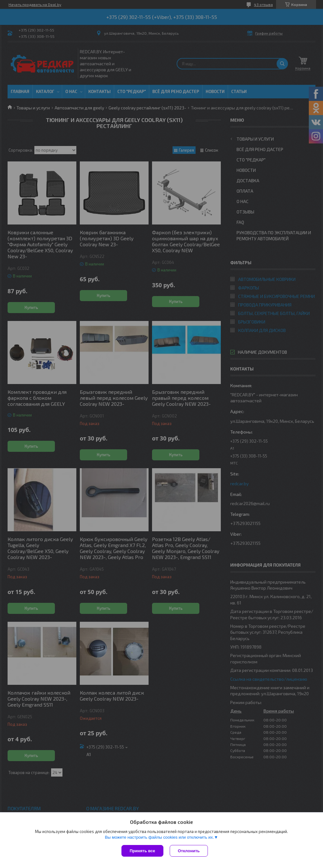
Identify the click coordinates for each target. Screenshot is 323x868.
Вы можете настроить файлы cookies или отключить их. (159, 837)
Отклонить (189, 851)
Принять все (142, 851)
